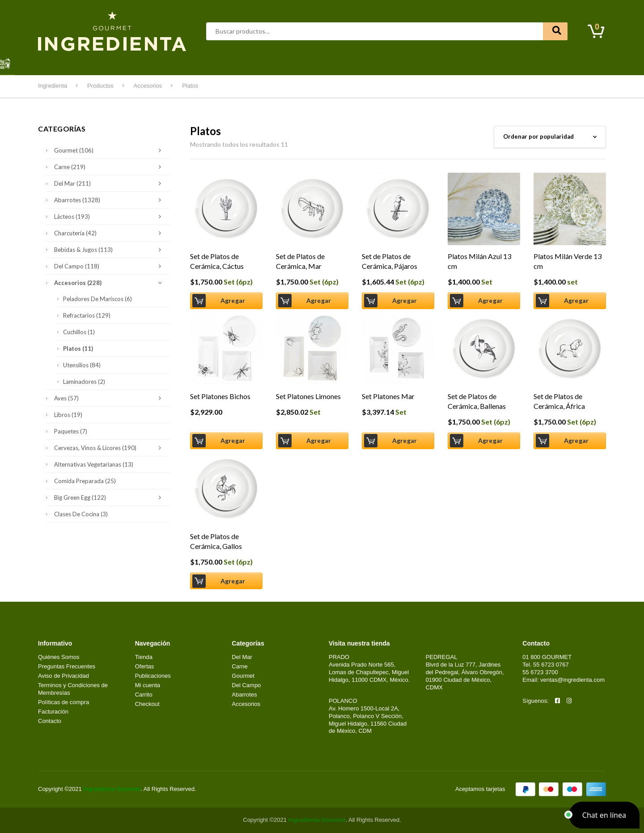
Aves (144, 62)
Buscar (555, 31)
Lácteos (280, 62)
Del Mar (207, 62)
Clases (431, 62)
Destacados (67, 62)
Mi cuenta (462, 62)
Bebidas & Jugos (110, 250)
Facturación (53, 712)
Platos (78, 348)
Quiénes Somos (59, 657)
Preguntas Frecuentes (67, 666)
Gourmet (244, 62)
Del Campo (320, 62)
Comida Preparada (85, 481)
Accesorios (110, 283)
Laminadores (84, 382)
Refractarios (87, 315)
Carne (174, 62)
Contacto (501, 62)
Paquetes (71, 431)
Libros (68, 415)
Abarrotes (110, 62)
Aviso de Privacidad (64, 676)
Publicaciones (153, 676)
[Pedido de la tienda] (550, 137)
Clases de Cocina (81, 514)
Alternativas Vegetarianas (94, 464)
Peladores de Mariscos (97, 299)
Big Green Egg (110, 497)
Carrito (144, 695)
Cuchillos (79, 332)
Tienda (144, 657)
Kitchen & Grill (369, 62)
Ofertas (145, 666)
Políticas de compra (64, 702)
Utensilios (82, 365)
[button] (604, 815)
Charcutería (110, 233)
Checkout (147, 704)
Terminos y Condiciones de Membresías (73, 689)
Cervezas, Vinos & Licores (110, 448)
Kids (408, 62)
